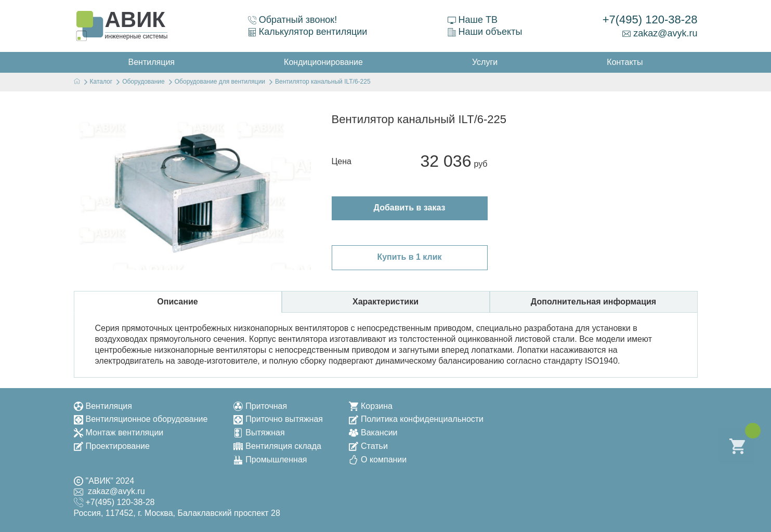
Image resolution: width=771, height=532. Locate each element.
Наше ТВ (473, 20)
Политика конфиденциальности (416, 419)
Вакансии (373, 433)
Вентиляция (103, 406)
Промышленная (270, 460)
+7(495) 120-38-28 (650, 19)
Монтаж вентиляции (119, 433)
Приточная (260, 406)
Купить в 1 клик (409, 257)
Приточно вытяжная (278, 419)
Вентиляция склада (277, 446)
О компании (378, 460)
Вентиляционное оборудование (141, 419)
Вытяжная (259, 433)
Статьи (368, 446)
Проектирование (112, 446)
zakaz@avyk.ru (660, 33)
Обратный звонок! (293, 20)
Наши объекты (485, 32)
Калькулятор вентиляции (308, 32)
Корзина (371, 406)
